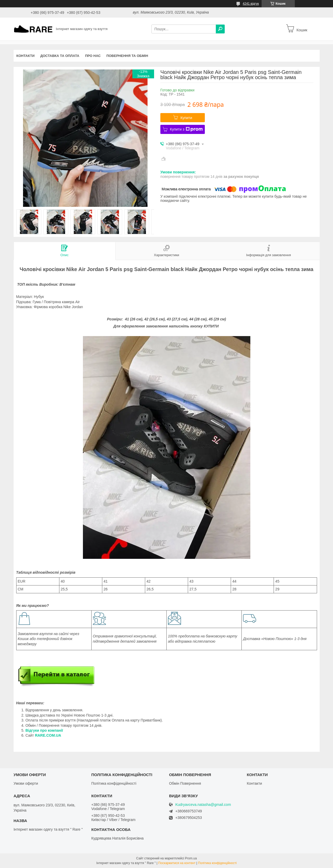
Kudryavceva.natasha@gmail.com (203, 805)
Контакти (26, 56)
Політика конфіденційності (114, 783)
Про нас (93, 56)
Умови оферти (26, 783)
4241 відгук (251, 4)
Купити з (186, 129)
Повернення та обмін (127, 56)
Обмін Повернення (185, 783)
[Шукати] (220, 29)
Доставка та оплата (60, 56)
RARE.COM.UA (48, 735)
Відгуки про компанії (44, 730)
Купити (186, 118)
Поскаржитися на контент (177, 863)
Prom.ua (191, 858)
